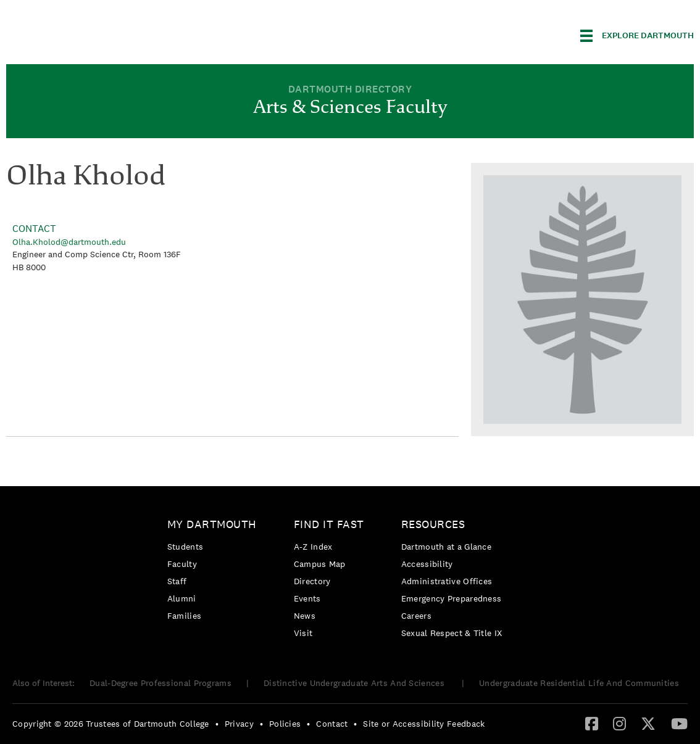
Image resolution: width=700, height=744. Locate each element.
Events (307, 598)
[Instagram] (619, 723)
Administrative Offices (447, 581)
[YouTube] (679, 723)
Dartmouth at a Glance (446, 547)
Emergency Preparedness (452, 598)
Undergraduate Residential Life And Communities (579, 683)
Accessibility (427, 564)
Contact (332, 724)
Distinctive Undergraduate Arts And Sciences (355, 683)
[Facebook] (592, 723)
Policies (285, 724)
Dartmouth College (104, 34)
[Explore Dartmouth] (637, 36)
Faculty (182, 564)
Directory (312, 581)
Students (185, 547)
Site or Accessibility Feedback (424, 724)
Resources (433, 524)
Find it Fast (329, 524)
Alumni (182, 598)
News (305, 616)
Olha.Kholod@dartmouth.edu (69, 242)
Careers (416, 616)
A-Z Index (313, 547)
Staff (177, 581)
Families (184, 616)
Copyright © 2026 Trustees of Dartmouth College (111, 724)
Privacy (239, 724)
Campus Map (320, 564)
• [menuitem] (217, 724)
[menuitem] (215, 572)
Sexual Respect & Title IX (452, 633)
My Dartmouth (212, 524)
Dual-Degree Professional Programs (160, 683)
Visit (303, 633)
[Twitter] (648, 723)
